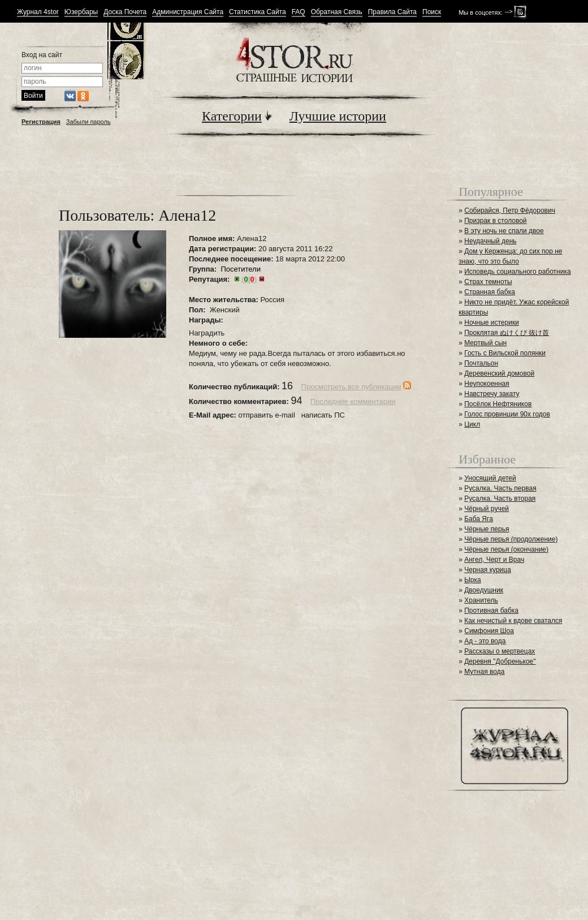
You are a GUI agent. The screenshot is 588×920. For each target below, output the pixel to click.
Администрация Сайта (188, 12)
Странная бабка (490, 292)
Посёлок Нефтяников (498, 404)
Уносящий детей (490, 478)
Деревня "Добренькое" (500, 661)
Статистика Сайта (258, 12)
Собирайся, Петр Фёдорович (510, 210)
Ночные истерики (492, 323)
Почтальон (481, 363)
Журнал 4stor (38, 12)
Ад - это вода (485, 641)
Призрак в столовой (495, 221)
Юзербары (81, 12)
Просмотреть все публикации (351, 387)
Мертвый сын (485, 343)
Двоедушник (484, 590)
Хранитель (481, 600)
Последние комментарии (353, 401)
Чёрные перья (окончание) (506, 549)
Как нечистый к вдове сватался (513, 621)
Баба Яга (479, 519)
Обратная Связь (337, 12)
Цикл (472, 424)
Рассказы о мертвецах (500, 651)
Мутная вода (484, 672)
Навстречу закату (492, 394)
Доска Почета (125, 12)
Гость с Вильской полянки (505, 353)
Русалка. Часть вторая (500, 498)
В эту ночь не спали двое (504, 231)
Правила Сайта (392, 12)
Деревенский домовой (499, 373)
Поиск (432, 12)
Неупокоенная (487, 384)
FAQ (299, 12)
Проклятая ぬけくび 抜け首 (507, 333)
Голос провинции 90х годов (507, 414)
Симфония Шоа (489, 631)
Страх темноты (488, 282)
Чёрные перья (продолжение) (511, 539)
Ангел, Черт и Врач (494, 560)
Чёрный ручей (487, 509)
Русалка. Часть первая (500, 488)
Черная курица (488, 570)
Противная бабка (491, 611)
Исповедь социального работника (517, 272)
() (249, 279)
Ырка (472, 580)
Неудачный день (490, 241)
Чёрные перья (487, 529)
